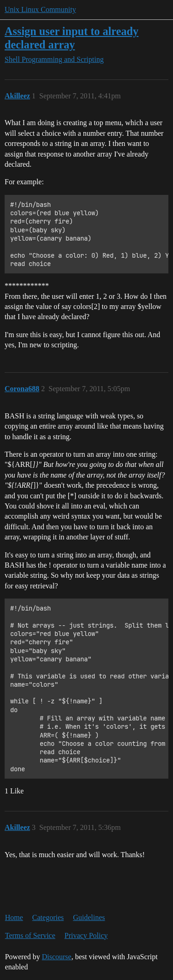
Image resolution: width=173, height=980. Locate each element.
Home (14, 917)
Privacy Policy (86, 935)
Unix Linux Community (40, 9)
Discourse (57, 957)
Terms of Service (30, 935)
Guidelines (89, 917)
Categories (48, 917)
